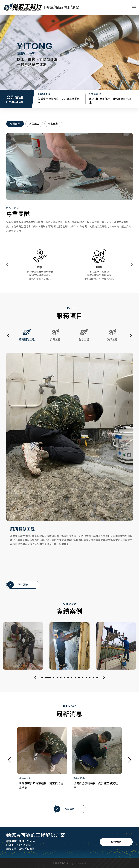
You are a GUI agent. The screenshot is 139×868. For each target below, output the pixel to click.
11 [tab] (83, 680)
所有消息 (64, 812)
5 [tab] (61, 680)
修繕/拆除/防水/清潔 (63, 7)
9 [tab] (75, 680)
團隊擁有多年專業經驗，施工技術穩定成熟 (59, 101)
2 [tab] (48, 680)
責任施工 (34, 121)
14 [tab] (93, 680)
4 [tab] (57, 680)
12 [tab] (86, 680)
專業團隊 (15, 121)
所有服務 (17, 582)
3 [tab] (54, 680)
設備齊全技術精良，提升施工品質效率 (110, 101)
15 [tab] (97, 680)
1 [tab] (42, 680)
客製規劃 (53, 121)
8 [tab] (72, 680)
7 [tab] (68, 680)
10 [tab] (79, 680)
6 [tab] (64, 680)
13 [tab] (90, 680)
